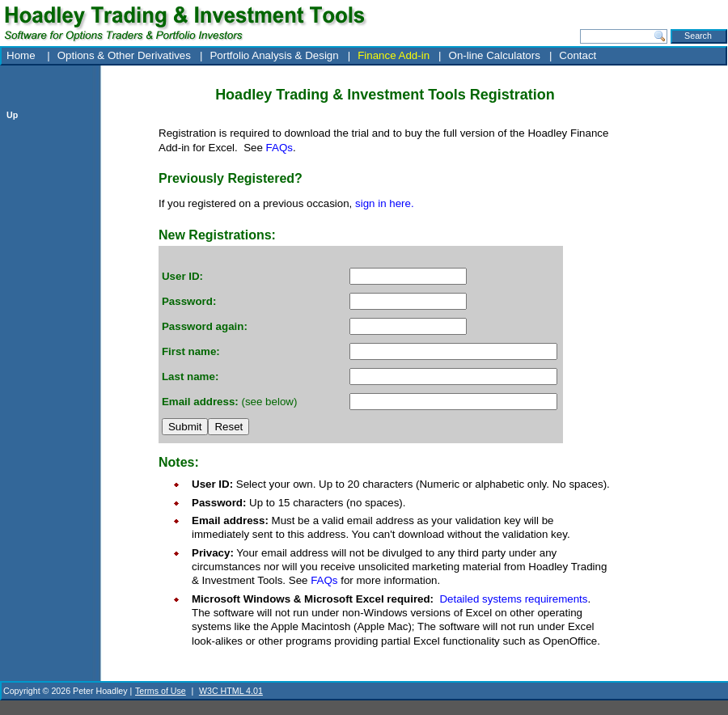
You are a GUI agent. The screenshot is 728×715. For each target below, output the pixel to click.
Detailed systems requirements (513, 599)
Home (22, 55)
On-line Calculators (495, 55)
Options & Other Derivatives (124, 55)
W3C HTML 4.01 (231, 691)
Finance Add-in (394, 55)
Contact (578, 55)
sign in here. (385, 203)
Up (12, 115)
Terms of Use (161, 691)
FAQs (279, 148)
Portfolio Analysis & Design (274, 55)
